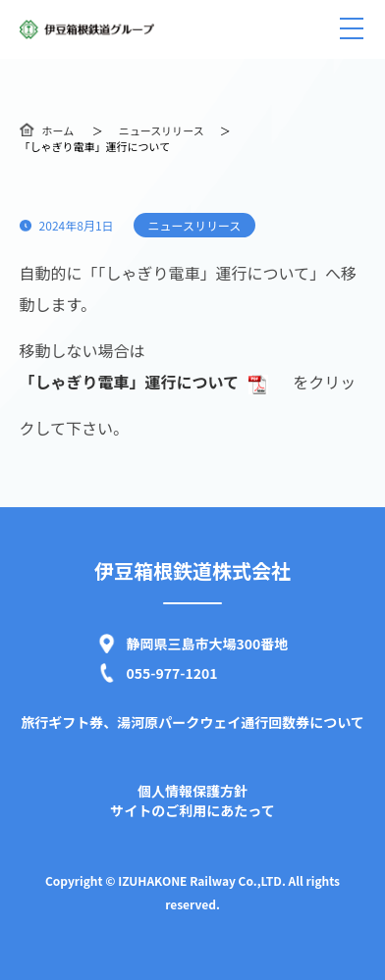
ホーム (58, 130)
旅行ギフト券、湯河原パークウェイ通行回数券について (192, 722)
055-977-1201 (172, 673)
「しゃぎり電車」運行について (144, 382)
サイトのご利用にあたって (192, 810)
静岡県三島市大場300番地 (208, 644)
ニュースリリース (162, 130)
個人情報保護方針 (192, 791)
